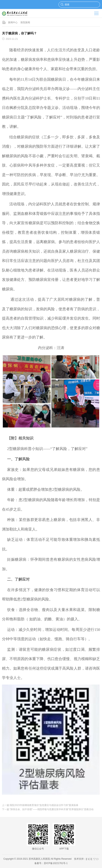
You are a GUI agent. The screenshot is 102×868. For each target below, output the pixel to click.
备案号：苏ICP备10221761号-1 (51, 863)
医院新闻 (25, 22)
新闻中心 (13, 22)
